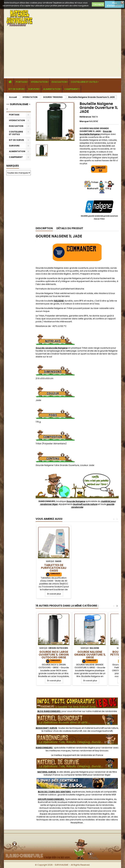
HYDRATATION (39, 82)
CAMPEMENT (72, 89)
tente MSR (111, 795)
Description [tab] (44, 228)
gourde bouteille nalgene (71, 795)
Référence (85, 117)
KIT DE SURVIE (16, 89)
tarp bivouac (102, 751)
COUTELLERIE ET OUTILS (84, 82)
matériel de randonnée (105, 711)
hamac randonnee (82, 751)
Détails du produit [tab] (70, 228)
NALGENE (94, 121)
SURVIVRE (34, 89)
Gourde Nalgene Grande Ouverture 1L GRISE (90, 655)
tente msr (69, 808)
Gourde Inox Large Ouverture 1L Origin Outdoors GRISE (54, 655)
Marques (13, 166)
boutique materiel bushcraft (72, 802)
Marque (84, 121)
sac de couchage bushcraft (98, 731)
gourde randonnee (79, 811)
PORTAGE (21, 82)
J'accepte (98, 4)
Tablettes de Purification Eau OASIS (90, 568)
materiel (101, 728)
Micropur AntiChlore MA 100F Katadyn (54, 568)
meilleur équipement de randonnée (73, 755)
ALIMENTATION (52, 89)
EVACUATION (59, 82)
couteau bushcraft (72, 731)
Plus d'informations (115, 4)
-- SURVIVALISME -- (18, 107)
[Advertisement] (62, 54)
